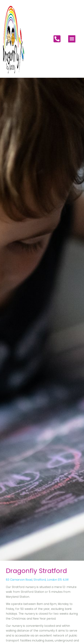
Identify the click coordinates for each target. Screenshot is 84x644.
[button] (72, 38)
